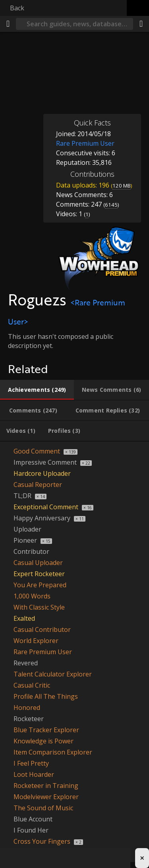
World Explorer (36, 641)
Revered (26, 663)
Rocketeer (29, 719)
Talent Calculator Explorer (53, 674)
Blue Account (33, 819)
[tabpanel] (74, 652)
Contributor (31, 551)
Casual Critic (32, 685)
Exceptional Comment (46, 507)
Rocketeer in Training (46, 786)
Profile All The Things (46, 696)
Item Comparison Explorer (53, 752)
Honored (27, 708)
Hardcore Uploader (42, 473)
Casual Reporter (38, 485)
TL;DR (22, 496)
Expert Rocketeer (39, 574)
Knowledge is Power (44, 741)
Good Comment (37, 451)
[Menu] (8, 24)
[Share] (141, 24)
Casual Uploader (38, 563)
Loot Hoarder (34, 774)
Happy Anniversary (42, 518)
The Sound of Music (43, 808)
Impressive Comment (45, 462)
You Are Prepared (40, 585)
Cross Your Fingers (42, 841)
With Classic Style (39, 607)
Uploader (27, 529)
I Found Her (31, 830)
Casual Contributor (42, 629)
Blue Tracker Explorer (46, 730)
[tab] (37, 390)
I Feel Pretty (31, 763)
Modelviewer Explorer (46, 797)
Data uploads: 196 (94, 185)
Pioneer (25, 540)
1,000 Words (32, 596)
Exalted (24, 618)
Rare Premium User (43, 652)
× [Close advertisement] (142, 858)
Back (17, 8)
